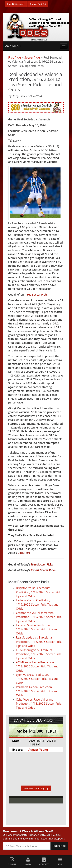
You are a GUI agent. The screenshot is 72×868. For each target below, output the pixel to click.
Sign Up (12, 861)
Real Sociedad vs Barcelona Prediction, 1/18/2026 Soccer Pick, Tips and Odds (39, 642)
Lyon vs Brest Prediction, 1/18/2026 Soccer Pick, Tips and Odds (37, 679)
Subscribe (59, 846)
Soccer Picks (32, 57)
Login (28, 861)
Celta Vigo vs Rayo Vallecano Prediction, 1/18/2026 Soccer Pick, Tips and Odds (39, 704)
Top (60, 861)
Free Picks (15, 57)
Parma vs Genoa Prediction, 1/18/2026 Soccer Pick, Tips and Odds (37, 691)
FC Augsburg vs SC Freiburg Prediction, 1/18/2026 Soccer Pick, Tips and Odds (39, 654)
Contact (44, 861)
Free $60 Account (16, 4)
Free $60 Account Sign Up (36, 788)
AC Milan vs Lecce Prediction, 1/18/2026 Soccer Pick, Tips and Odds (37, 666)
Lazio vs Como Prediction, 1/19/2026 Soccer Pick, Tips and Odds (37, 604)
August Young (38, 750)
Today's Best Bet (38, 4)
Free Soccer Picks (37, 295)
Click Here (24, 553)
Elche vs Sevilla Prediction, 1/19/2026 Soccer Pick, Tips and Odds (37, 629)
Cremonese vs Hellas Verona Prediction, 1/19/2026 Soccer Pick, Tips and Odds (39, 617)
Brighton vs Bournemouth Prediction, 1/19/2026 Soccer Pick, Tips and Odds (39, 592)
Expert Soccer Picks (43, 570)
